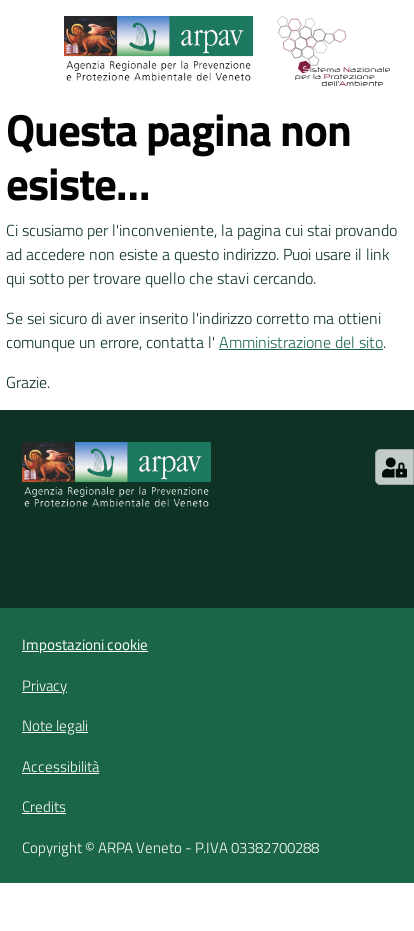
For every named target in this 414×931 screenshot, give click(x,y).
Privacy (44, 685)
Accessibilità (60, 766)
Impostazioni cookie (85, 645)
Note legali (55, 725)
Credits (44, 806)
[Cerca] (402, 51)
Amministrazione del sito (301, 342)
